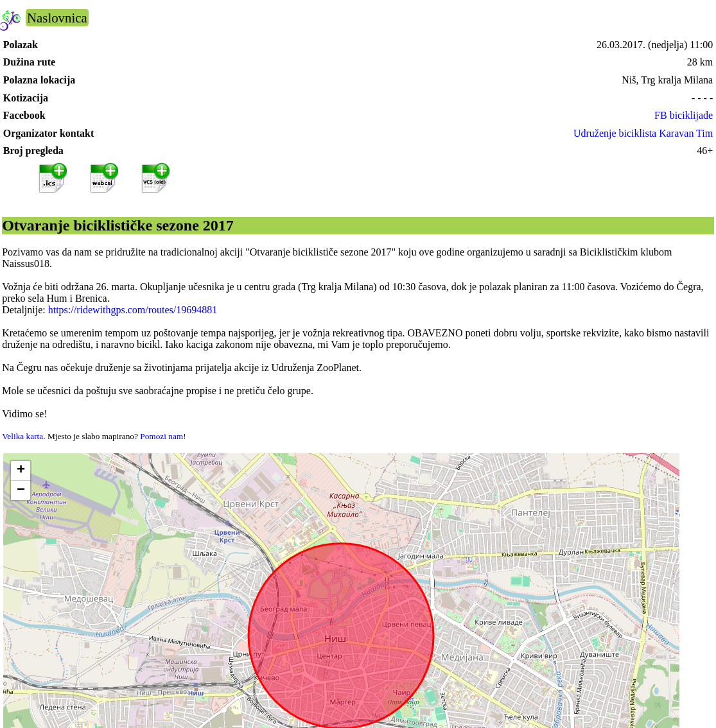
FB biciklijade (684, 115)
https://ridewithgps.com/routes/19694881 (133, 310)
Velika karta (22, 436)
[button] (21, 471)
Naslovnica (57, 18)
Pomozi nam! (163, 436)
